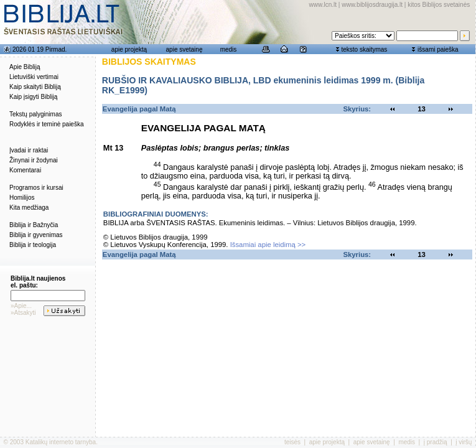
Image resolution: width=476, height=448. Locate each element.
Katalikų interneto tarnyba (61, 442)
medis (229, 49)
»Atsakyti (23, 313)
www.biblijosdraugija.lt (372, 5)
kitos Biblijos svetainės (439, 5)
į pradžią (436, 442)
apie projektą (129, 49)
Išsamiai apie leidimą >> (268, 245)
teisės (292, 442)
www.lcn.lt (323, 5)
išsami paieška (438, 49)
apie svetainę (184, 49)
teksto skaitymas (364, 49)
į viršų (464, 442)
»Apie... (21, 306)
